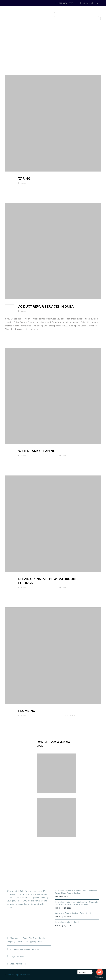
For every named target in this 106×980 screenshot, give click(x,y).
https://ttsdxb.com (18, 964)
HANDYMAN (81, 863)
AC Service (34, 311)
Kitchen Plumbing (37, 455)
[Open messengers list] (100, 972)
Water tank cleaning (37, 451)
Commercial (35, 183)
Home (53, 54)
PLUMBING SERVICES (61, 863)
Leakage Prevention (53, 715)
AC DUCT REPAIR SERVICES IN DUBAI (46, 306)
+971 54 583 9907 (64, 3)
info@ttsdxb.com (89, 3)
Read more (10, 192)
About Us (41, 863)
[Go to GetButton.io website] (100, 977)
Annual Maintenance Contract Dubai (56, 869)
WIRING (24, 179)
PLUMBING (27, 711)
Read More (12, 912)
